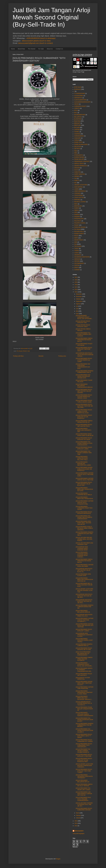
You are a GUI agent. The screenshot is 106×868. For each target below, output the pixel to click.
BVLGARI (77, 128)
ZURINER (77, 270)
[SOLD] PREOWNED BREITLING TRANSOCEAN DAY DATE (84, 489)
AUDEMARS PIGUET (80, 106)
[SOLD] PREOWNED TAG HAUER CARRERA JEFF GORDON (84, 334)
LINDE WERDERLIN (80, 191)
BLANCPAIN (78, 119)
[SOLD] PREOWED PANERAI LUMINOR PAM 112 (84, 645)
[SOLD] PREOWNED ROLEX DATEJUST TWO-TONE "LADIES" (84, 771)
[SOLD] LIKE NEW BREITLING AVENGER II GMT (84, 544)
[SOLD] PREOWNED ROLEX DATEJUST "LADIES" (84, 630)
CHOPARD (77, 134)
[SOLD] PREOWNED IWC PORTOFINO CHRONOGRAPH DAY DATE (83, 366)
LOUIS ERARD (78, 195)
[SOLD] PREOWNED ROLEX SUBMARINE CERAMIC (84, 809)
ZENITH (76, 268)
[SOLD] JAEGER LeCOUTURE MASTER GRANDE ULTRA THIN (84, 590)
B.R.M (76, 110)
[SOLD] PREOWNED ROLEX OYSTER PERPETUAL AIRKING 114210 (84, 397)
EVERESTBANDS (79, 157)
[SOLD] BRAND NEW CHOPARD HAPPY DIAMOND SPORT (82, 548)
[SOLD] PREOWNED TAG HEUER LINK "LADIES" (83, 789)
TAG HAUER (78, 246)
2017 (76, 287)
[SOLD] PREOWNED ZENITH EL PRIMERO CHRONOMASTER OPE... (84, 670)
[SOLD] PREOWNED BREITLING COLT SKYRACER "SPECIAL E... (84, 698)
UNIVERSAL (78, 255)
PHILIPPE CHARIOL (80, 223)
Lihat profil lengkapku (79, 834)
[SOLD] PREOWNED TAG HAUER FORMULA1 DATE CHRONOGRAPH (84, 443)
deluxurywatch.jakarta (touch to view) (36, 41)
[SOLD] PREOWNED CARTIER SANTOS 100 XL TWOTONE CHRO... (85, 475)
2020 (76, 280)
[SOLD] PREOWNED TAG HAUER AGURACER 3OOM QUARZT (84, 720)
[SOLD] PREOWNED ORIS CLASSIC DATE (83, 575)
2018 (76, 285)
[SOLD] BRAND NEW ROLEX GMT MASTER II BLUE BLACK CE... (84, 570)
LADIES (76, 189)
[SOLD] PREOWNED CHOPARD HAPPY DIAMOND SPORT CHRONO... (82, 555)
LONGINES (77, 193)
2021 (76, 277)
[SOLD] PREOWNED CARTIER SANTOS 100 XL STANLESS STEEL (85, 503)
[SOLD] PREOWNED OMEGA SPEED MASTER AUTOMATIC (84, 659)
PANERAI (77, 215)
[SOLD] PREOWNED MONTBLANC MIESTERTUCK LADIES (83, 464)
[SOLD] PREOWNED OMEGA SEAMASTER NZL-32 (84, 422)
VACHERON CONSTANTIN (82, 257)
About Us (50, 49)
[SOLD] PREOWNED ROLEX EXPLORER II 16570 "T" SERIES (84, 736)
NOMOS (77, 208)
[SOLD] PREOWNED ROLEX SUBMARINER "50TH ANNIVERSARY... (84, 745)
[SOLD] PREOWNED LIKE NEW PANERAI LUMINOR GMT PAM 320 (84, 794)
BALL (76, 113)
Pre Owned (32, 49)
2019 (76, 282)
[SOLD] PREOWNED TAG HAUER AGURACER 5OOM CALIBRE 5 (84, 731)
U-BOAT (76, 253)
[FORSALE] (77, 89)
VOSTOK (77, 265)
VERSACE (77, 259)
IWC (75, 183)
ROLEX (25, 351)
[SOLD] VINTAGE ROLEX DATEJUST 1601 (83, 322)
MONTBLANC (78, 206)
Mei (77, 311)
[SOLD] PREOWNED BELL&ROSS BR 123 (83, 781)
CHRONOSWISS (79, 136)
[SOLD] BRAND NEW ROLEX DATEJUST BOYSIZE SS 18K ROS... (84, 596)
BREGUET (77, 123)
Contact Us (59, 49)
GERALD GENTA (79, 164)
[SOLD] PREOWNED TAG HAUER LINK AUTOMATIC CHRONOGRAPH (84, 517)
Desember (79, 294)
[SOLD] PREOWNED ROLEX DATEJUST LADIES (84, 448)
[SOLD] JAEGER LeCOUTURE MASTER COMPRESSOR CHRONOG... (84, 766)
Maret (78, 813)
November (79, 296)
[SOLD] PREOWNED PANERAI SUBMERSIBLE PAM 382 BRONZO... (84, 725)
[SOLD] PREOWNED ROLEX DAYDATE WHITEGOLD (84, 513)
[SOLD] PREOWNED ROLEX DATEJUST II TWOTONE (84, 755)
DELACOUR (78, 147)
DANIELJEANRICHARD (81, 144)
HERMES (77, 176)
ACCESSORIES (79, 96)
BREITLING (77, 125)
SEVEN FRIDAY (79, 240)
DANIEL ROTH (78, 142)
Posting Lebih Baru (18, 356)
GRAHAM (77, 168)
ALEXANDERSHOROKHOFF (82, 102)
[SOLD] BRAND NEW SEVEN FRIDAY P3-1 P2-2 (84, 615)
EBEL (76, 153)
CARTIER (77, 130)
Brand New (21, 49)
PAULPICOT (78, 221)
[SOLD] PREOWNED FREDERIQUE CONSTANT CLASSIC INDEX (84, 693)
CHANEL (77, 132)
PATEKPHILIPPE (79, 219)
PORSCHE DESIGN (80, 227)
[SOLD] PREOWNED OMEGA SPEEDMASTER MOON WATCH (84, 340)
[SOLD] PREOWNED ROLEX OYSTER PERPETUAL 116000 (84, 360)
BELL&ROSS (78, 117)
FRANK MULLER (79, 159)
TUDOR (76, 251)
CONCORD (77, 138)
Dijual (76, 151)
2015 (76, 292)
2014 (76, 821)
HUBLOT (77, 181)
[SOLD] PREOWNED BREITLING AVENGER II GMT (83, 430)
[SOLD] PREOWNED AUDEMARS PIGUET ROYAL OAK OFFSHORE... (84, 664)
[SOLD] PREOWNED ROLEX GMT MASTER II (84, 674)
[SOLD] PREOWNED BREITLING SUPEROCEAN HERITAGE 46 (84, 580)
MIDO (76, 204)
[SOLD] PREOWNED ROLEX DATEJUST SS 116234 (84, 439)
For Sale (41, 49)
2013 (76, 823)
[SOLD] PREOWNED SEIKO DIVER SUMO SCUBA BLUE (85, 435)
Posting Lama (62, 356)
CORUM (77, 140)
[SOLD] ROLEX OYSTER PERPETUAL (83, 678)
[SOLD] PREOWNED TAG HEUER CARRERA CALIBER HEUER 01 (83, 751)
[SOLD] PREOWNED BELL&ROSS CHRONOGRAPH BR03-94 (84, 386)
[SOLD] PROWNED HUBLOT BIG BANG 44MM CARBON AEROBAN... (84, 528)
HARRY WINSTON (79, 174)
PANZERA (77, 217)
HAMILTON (77, 172)
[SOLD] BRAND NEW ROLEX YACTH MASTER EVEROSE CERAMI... (85, 355)
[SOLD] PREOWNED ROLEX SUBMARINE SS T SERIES (84, 741)
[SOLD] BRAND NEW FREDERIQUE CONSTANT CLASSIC (84, 635)
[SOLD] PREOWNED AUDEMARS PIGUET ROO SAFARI (84, 508)
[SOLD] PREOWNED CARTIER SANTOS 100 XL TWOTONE (85, 479)
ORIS (76, 212)
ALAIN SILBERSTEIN (80, 100)
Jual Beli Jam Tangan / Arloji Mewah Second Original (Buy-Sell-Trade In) (51, 17)
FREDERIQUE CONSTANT (82, 161)
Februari (78, 815)
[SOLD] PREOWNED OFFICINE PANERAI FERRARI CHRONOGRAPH (84, 714)
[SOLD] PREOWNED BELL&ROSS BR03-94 (83, 611)
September (79, 301)
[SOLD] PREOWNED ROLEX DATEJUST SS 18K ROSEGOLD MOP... (84, 760)
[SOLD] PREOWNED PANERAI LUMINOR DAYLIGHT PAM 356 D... (84, 534)
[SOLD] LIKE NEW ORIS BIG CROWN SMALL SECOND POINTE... (84, 539)
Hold (76, 178)
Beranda (41, 356)
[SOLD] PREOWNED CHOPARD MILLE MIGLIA (84, 494)
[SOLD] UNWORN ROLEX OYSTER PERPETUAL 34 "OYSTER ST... (84, 703)
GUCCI (76, 170)
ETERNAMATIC (79, 155)
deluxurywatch (79, 831)
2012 (76, 826)
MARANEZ (77, 200)
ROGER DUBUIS (79, 234)
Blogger (58, 859)
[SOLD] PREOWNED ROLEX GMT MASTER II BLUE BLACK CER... (84, 484)
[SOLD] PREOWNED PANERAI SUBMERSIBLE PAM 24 (84, 372)
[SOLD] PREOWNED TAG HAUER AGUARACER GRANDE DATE (83, 376)
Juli (77, 306)
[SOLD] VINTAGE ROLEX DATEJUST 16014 (83, 326)
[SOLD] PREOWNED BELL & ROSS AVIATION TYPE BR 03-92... (84, 585)
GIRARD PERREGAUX (81, 166)
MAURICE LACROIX (80, 202)
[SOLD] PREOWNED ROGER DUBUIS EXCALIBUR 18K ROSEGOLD (84, 469)
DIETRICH (77, 149)
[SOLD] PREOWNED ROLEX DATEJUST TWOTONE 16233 (84, 349)
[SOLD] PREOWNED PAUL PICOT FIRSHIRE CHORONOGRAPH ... (83, 799)
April (77, 314)
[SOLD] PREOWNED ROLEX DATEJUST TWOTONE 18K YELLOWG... (84, 406)
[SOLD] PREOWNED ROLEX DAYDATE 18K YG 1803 (84, 649)
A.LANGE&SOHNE (80, 93)
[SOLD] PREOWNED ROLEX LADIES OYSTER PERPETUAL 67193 (84, 411)
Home (13, 49)
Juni (77, 309)
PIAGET (76, 225)
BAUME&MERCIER (80, 115)
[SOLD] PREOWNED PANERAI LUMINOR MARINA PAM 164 (84, 607)
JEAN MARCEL (79, 187)
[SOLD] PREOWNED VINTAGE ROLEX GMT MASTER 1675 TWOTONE (85, 625)
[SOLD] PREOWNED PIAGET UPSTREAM (84, 344)
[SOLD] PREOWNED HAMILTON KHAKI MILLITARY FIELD (82, 458)
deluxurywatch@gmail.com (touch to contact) (35, 43)
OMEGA (77, 210)
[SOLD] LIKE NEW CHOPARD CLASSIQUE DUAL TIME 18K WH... (84, 805)
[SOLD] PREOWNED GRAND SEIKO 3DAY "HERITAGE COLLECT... (84, 683)
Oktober (78, 299)
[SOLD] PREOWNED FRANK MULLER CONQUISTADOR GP (84, 709)
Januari (78, 818)
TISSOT (76, 248)
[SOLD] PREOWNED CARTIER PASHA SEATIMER (85, 565)
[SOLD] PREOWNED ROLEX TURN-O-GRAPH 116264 (84, 401)
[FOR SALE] (78, 87)
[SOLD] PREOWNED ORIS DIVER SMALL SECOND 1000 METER (83, 523)
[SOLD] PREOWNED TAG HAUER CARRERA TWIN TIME (84, 453)
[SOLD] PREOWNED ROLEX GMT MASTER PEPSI (84, 425)
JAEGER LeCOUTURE (81, 185)
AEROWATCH (78, 98)
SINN (76, 242)
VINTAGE (77, 261)
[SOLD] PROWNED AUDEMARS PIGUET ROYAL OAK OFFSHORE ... (84, 317)
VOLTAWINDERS (79, 263)
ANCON (76, 104)
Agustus (78, 304)
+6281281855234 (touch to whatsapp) (41, 38)
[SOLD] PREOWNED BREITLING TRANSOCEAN (84, 498)
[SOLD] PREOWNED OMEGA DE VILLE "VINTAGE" (84, 785)
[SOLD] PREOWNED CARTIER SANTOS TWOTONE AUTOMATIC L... (85, 620)
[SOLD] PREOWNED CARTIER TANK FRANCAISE (85, 688)
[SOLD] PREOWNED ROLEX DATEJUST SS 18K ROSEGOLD (84, 417)
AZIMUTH (77, 108)
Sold (29, 351)
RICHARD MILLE (79, 232)
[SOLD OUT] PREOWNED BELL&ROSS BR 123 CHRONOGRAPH (83, 653)
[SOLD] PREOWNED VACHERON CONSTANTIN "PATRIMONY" (84, 776)
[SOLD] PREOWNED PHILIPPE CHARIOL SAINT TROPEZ (84, 640)
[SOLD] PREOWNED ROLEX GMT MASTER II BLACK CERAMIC (84, 391)
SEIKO (76, 238)
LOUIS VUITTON (79, 197)
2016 (76, 290)
